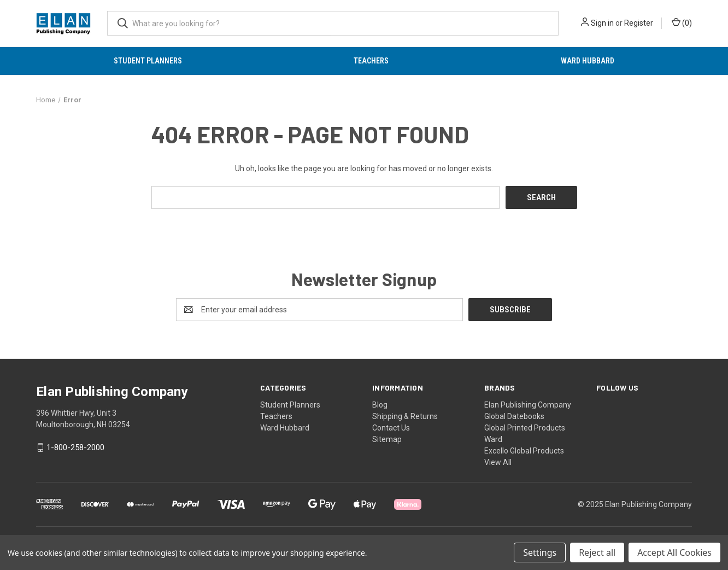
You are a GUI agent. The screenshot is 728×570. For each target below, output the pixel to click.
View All (498, 462)
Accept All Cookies (674, 552)
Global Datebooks (514, 416)
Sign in (602, 23)
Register (639, 23)
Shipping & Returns (405, 416)
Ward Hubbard (588, 61)
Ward (493, 439)
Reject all (597, 552)
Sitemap (387, 439)
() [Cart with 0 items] (682, 22)
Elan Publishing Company (528, 404)
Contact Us (391, 427)
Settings (540, 552)
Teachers (371, 61)
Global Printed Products (525, 427)
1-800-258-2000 (75, 447)
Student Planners (148, 61)
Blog (380, 404)
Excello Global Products (524, 450)
